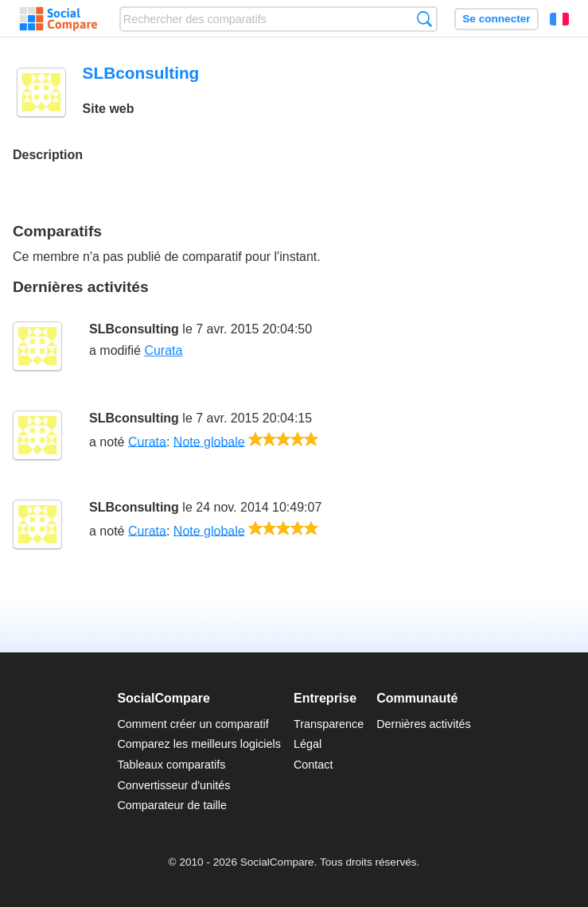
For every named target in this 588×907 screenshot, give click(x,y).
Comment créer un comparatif (193, 724)
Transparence (329, 724)
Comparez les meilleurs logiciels (199, 744)
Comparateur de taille (172, 805)
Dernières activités (423, 724)
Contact (313, 765)
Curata (163, 350)
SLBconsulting (134, 329)
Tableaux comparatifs (171, 765)
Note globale (209, 441)
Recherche (424, 19)
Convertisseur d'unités (173, 785)
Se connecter (496, 19)
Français (559, 19)
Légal (308, 744)
